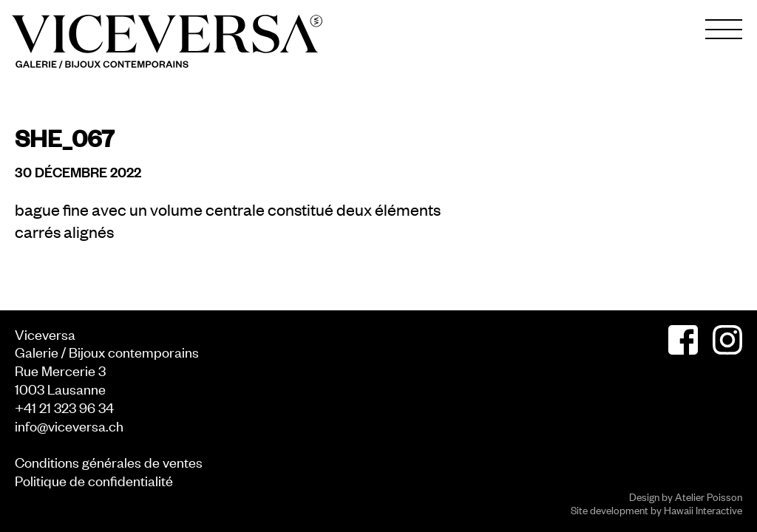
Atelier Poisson (709, 496)
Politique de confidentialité (94, 480)
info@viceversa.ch (69, 425)
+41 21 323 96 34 (64, 407)
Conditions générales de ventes (109, 461)
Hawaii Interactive (703, 509)
